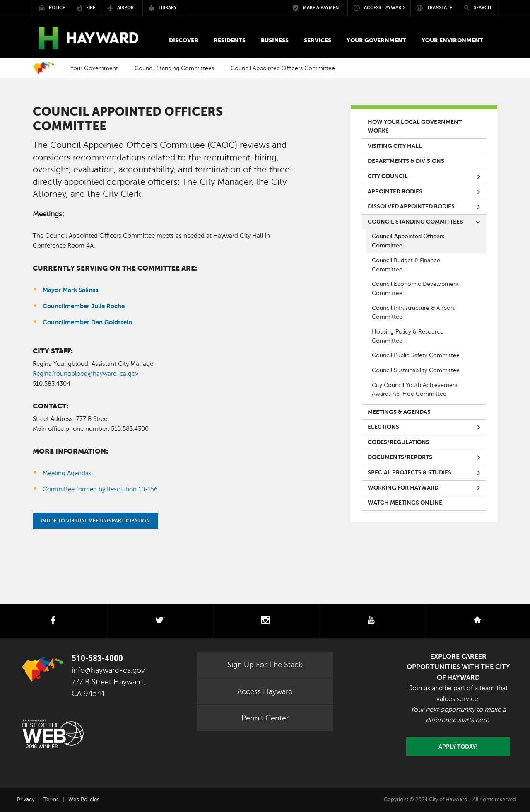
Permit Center (265, 718)
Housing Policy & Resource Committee (408, 336)
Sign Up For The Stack (265, 665)
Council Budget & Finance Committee (406, 265)
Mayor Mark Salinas (71, 290)
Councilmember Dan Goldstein (88, 322)
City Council (388, 176)
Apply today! (458, 747)
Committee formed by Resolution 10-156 (100, 489)
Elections (383, 427)
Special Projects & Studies (410, 472)
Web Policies (84, 800)
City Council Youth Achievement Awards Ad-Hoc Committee (415, 390)
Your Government (94, 68)
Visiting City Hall (395, 146)
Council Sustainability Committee (416, 370)
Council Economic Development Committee (415, 289)
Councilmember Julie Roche (84, 306)
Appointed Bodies (395, 192)
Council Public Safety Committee (416, 355)
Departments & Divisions (406, 161)
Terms (51, 800)
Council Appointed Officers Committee (408, 241)
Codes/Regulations (399, 442)
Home (43, 68)
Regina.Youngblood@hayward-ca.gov (86, 374)
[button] (184, 40)
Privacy (26, 800)
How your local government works (415, 127)
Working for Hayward (403, 488)
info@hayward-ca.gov (108, 670)
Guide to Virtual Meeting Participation (95, 521)
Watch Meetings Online (405, 503)
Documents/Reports (400, 457)
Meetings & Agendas (399, 412)
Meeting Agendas (67, 473)
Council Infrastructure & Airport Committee (413, 313)
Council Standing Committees (174, 68)
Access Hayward (265, 691)
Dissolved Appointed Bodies (411, 207)
